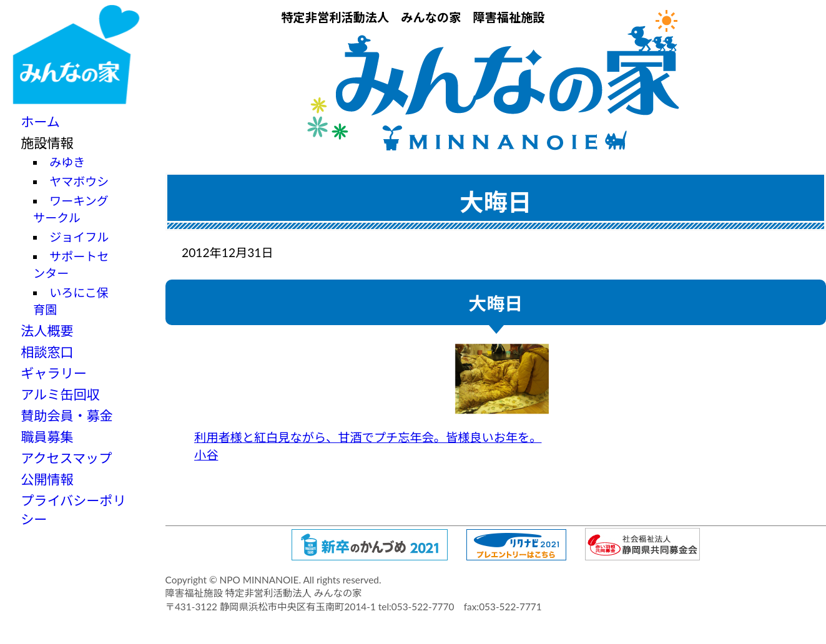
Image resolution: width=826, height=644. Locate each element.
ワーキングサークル (71, 209)
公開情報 (47, 479)
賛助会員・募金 (67, 415)
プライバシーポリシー (73, 510)
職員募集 (47, 437)
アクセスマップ (66, 458)
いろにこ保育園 (71, 301)
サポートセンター (71, 265)
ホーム (40, 121)
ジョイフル (79, 237)
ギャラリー (54, 373)
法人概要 (47, 330)
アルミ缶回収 (60, 394)
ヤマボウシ (79, 181)
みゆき (67, 162)
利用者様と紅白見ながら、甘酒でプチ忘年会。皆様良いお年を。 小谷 (371, 403)
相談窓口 (47, 352)
